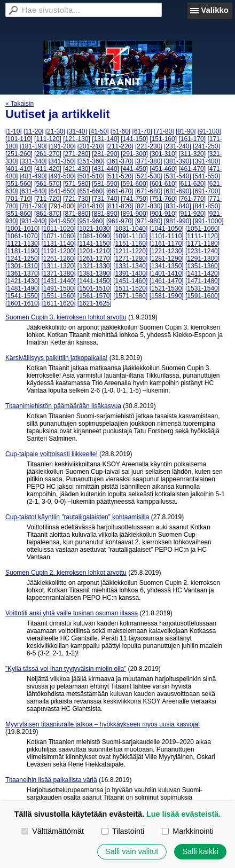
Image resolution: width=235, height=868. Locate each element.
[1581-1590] (167, 296)
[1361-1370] (22, 273)
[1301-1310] (22, 266)
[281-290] (105, 154)
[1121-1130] (22, 244)
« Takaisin (19, 104)
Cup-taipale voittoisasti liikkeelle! (52, 454)
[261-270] (48, 154)
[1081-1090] (95, 236)
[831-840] (178, 206)
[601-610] (163, 184)
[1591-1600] (202, 296)
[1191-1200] (58, 251)
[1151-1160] (130, 244)
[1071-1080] (58, 236)
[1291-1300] (202, 259)
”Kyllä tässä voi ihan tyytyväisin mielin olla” (66, 669)
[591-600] (134, 184)
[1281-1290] (167, 259)
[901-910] (163, 214)
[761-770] (192, 199)
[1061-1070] (22, 236)
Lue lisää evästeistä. (183, 814)
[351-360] (91, 161)
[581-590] (105, 184)
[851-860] (19, 214)
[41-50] (99, 131)
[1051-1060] (202, 229)
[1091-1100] (130, 236)
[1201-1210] (95, 251)
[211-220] (120, 146)
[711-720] (48, 199)
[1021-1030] (95, 229)
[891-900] (134, 214)
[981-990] (178, 221)
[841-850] (206, 206)
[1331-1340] (130, 266)
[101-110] (19, 139)
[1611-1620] (58, 303)
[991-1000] (208, 221)
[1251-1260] (58, 259)
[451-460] (163, 169)
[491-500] (62, 176)
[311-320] (192, 154)
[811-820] (120, 206)
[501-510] (91, 176)
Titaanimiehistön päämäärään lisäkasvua (63, 406)
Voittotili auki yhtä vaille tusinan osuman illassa (72, 613)
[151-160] (163, 139)
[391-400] (206, 161)
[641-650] (62, 191)
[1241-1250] (22, 259)
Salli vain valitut (132, 851)
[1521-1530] (167, 288)
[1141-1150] (95, 244)
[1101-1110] (167, 236)
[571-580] (77, 184)
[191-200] (62, 146)
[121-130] (77, 139)
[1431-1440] (58, 281)
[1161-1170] (167, 244)
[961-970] (120, 221)
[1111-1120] (202, 236)
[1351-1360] (202, 266)
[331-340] (33, 161)
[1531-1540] (202, 288)
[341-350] (62, 161)
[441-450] (134, 169)
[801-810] (91, 206)
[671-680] (149, 191)
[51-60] (120, 131)
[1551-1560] (58, 296)
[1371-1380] (58, 273)
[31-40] (77, 131)
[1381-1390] (95, 273)
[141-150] (134, 139)
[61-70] (142, 131)
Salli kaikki (200, 851)
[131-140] (105, 139)
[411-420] (48, 169)
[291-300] (134, 154)
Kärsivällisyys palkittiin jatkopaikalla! (56, 358)
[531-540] (178, 176)
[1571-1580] (130, 296)
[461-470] (192, 169)
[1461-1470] (167, 281)
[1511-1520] (130, 288)
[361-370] (120, 161)
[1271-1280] (130, 259)
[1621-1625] (95, 303)
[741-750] (134, 199)
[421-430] (77, 169)
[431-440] (105, 169)
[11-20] (33, 131)
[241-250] (206, 146)
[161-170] (192, 139)
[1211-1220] (130, 251)
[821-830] (149, 206)
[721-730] (77, 199)
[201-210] (91, 146)
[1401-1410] (167, 273)
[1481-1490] (22, 288)
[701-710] (19, 199)
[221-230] (149, 146)
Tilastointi (123, 831)
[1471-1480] (202, 281)
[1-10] (14, 131)
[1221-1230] (167, 251)
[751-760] (163, 199)
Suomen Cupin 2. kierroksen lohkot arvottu (66, 573)
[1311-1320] (58, 266)
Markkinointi (188, 831)
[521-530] (149, 176)
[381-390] (178, 161)
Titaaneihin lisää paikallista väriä (51, 780)
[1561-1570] (95, 296)
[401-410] (19, 169)
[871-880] (77, 214)
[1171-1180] (202, 244)
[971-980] (149, 221)
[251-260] (19, 154)
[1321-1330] (95, 266)
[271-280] (77, 154)
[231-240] (178, 146)
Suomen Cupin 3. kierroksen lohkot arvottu (66, 317)
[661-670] (120, 191)
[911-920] (192, 214)
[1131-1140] (58, 244)
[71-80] (164, 131)
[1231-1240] (202, 251)
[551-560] (19, 184)
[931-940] (33, 221)
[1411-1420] (202, 273)
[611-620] (192, 184)
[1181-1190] (22, 251)
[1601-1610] (22, 303)
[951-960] (91, 221)
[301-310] (163, 154)
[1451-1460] (130, 281)
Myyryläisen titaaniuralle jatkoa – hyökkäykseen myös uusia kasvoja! (103, 724)
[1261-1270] (95, 259)
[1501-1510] (95, 288)
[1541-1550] (22, 296)
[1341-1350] (167, 266)
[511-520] (120, 176)
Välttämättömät (53, 831)
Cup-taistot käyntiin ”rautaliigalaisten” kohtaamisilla (77, 517)
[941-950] (62, 221)
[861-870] (48, 214)
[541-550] (206, 176)
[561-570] (48, 184)
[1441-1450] (95, 281)
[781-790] (33, 206)
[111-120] (48, 139)
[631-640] (33, 191)
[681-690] (178, 191)
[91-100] (209, 131)
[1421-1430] (22, 281)
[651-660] (91, 191)
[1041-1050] (167, 229)
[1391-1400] (130, 273)
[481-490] (33, 176)
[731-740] (105, 199)
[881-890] (105, 214)
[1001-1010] (22, 229)
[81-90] (186, 131)
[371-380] (149, 161)
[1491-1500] (58, 288)
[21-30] (55, 131)
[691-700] (206, 191)
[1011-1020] (58, 229)
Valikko (215, 10)
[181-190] (33, 146)
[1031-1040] (130, 229)
